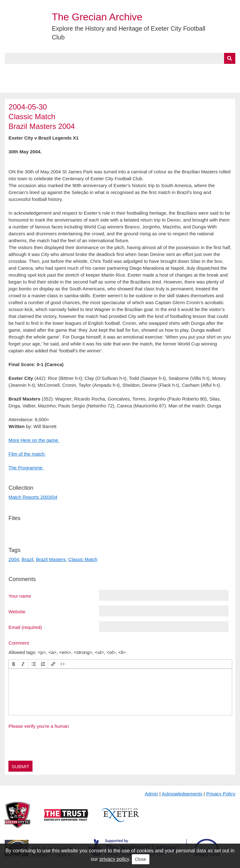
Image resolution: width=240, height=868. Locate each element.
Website (17, 611)
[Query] (120, 58)
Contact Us (205, 71)
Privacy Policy (221, 794)
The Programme (26, 468)
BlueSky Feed (22, 85)
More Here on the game (34, 440)
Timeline (170, 71)
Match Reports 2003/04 (33, 497)
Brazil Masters (51, 559)
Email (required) (25, 627)
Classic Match (83, 559)
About (36, 71)
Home (12, 71)
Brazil (27, 559)
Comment (19, 643)
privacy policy (114, 859)
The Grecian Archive (97, 17)
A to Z (106, 71)
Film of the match (27, 454)
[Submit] (230, 58)
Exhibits (136, 71)
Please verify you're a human (39, 726)
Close (141, 859)
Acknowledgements (182, 794)
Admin (151, 794)
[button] (14, 664)
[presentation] (14, 664)
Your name (20, 596)
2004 (14, 559)
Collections (69, 71)
